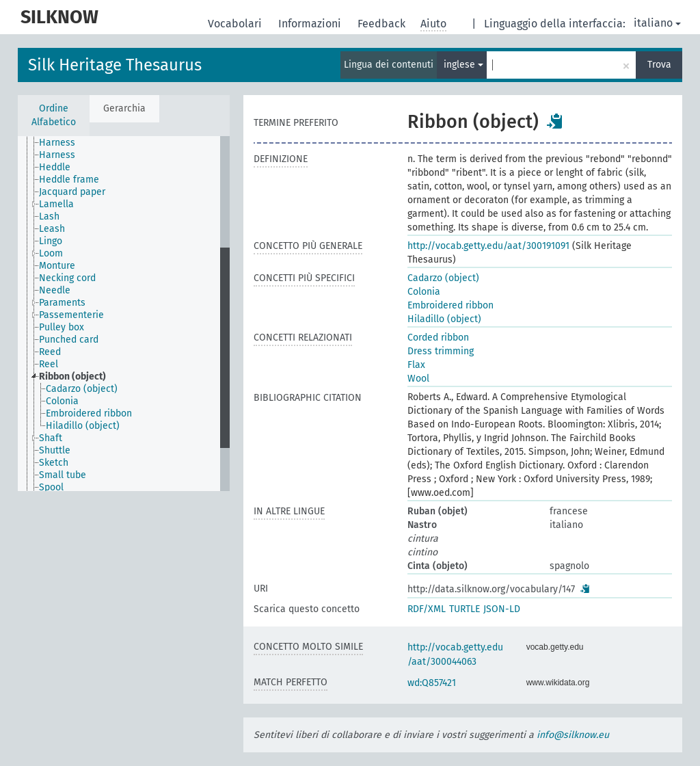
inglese (463, 65)
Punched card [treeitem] (69, 340)
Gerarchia (124, 108)
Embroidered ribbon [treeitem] (89, 413)
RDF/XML (427, 609)
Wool (418, 379)
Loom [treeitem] (51, 253)
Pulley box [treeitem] (62, 327)
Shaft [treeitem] (51, 438)
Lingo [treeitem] (51, 241)
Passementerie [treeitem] (71, 315)
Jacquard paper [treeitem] (72, 192)
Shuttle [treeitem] (55, 450)
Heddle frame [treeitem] (69, 180)
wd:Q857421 (432, 683)
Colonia (424, 292)
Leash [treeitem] (52, 229)
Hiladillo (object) (444, 319)
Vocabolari (236, 24)
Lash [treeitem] (49, 216)
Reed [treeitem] (50, 352)
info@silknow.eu (573, 735)
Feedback (383, 24)
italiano (657, 23)
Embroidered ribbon (450, 305)
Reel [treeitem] (49, 364)
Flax (416, 365)
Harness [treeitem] (57, 143)
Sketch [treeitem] (54, 463)
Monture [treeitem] (57, 266)
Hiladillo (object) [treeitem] (83, 426)
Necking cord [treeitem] (67, 278)
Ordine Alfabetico (54, 115)
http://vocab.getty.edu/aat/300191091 (488, 246)
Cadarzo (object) (443, 278)
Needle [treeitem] (55, 290)
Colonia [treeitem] (62, 401)
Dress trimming (441, 351)
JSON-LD (502, 609)
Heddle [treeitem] (55, 167)
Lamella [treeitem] (56, 204)
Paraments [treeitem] (62, 303)
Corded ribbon (438, 338)
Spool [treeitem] (51, 487)
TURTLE (465, 609)
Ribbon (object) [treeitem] (72, 377)
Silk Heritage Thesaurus (115, 65)
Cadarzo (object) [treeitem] (82, 389)
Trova (659, 65)
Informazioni (311, 24)
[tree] (124, 314)
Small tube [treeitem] (63, 475)
